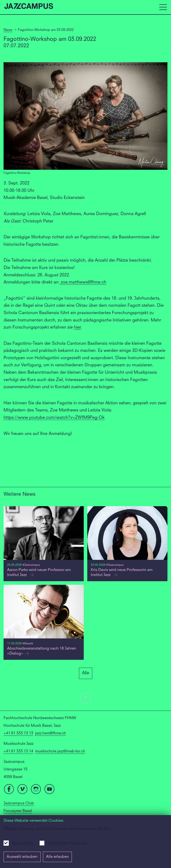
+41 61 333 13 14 (18, 751)
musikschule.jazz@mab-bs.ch (60, 751)
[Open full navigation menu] (163, 7)
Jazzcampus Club (19, 803)
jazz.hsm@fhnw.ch (51, 733)
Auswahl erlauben (22, 857)
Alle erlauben (57, 857)
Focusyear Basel (18, 811)
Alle (86, 673)
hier (77, 327)
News (8, 30)
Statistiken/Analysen (67, 843)
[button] (85, 699)
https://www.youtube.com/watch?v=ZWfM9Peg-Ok (54, 418)
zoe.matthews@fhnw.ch (83, 282)
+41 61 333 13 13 (18, 733)
